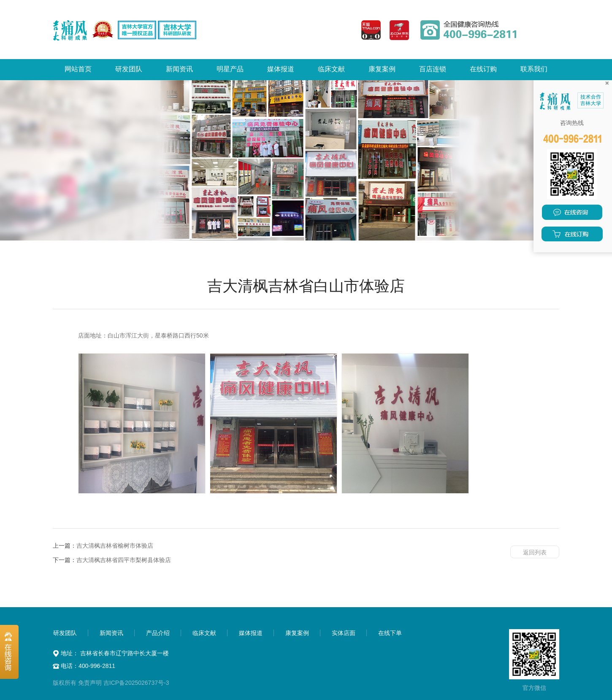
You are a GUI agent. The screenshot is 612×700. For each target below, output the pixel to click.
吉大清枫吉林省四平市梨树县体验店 (124, 560)
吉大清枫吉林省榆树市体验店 (115, 546)
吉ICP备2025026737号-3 (136, 683)
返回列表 (535, 552)
